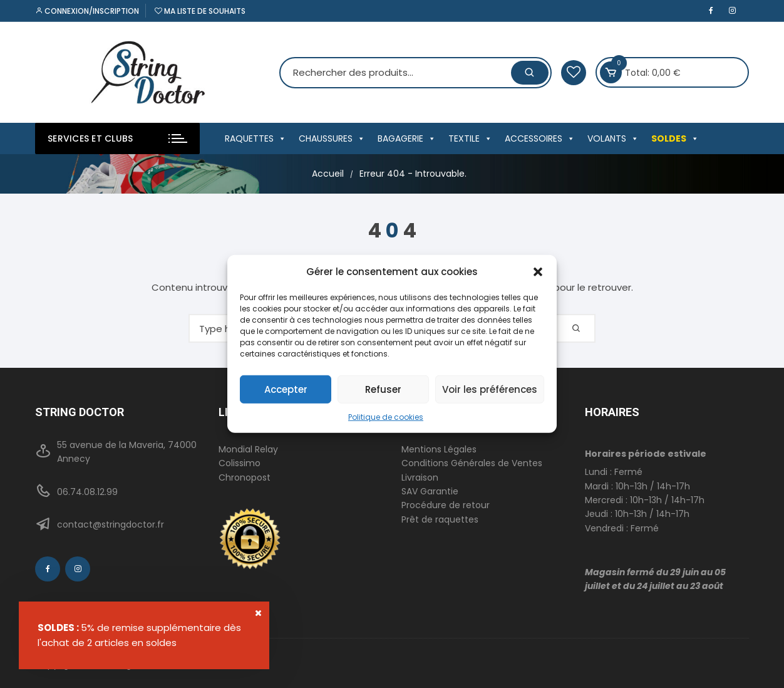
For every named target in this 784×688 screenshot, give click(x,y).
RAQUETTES (255, 138)
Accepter (286, 389)
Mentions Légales (439, 449)
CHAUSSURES (332, 138)
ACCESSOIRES (540, 138)
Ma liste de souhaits (200, 11)
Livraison (420, 477)
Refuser (383, 389)
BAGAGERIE (407, 138)
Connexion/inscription (87, 11)
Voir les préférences (490, 389)
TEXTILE (470, 138)
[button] (538, 272)
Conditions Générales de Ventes (472, 463)
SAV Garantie (430, 491)
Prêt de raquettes (440, 519)
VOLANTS (613, 138)
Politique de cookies (386, 417)
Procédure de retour (446, 505)
